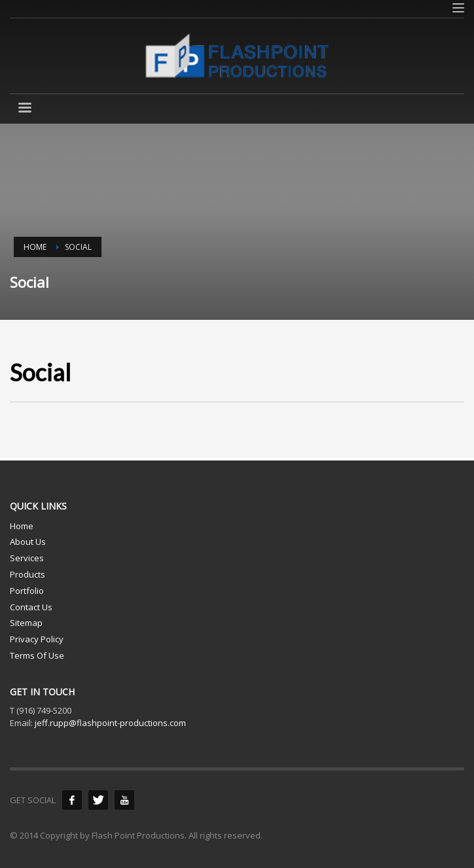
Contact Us (31, 607)
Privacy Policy (37, 639)
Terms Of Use (37, 655)
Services (27, 558)
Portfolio (27, 591)
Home (22, 526)
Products (27, 574)
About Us (28, 542)
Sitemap (26, 623)
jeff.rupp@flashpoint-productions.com (110, 723)
